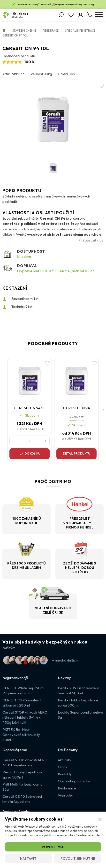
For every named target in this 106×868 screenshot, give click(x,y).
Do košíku (33, 453)
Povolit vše (53, 847)
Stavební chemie (24, 31)
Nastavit (28, 859)
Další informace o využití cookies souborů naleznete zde (57, 835)
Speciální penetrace (80, 31)
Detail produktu (77, 453)
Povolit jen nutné (78, 859)
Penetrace (51, 31)
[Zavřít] (100, 820)
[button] (102, 410)
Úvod (4, 30)
